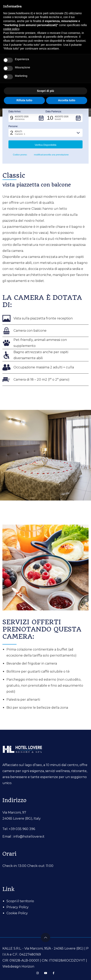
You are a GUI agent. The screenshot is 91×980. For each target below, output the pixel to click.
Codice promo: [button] (18, 155)
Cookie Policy (17, 913)
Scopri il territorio (20, 901)
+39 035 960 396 (22, 829)
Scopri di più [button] (46, 91)
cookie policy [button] (11, 29)
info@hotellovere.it (29, 837)
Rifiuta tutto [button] (24, 100)
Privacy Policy (18, 907)
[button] (27, 118)
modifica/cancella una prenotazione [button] (50, 155)
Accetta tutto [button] (67, 100)
